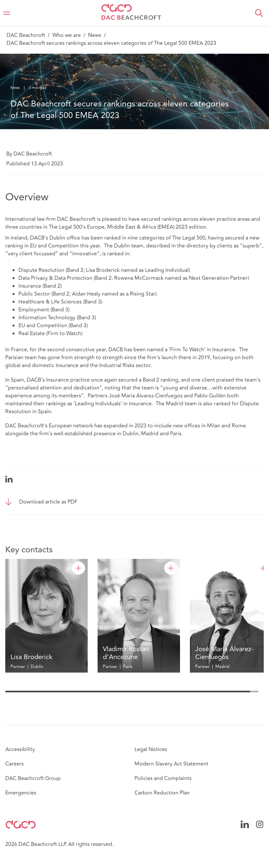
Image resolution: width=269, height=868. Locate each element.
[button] (259, 13)
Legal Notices (151, 749)
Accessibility (20, 749)
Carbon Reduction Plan (162, 793)
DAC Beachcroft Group (33, 778)
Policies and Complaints (163, 778)
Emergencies (21, 793)
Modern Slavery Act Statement (171, 764)
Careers (15, 764)
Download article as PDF (48, 502)
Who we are (67, 35)
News (95, 35)
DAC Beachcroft (26, 35)
